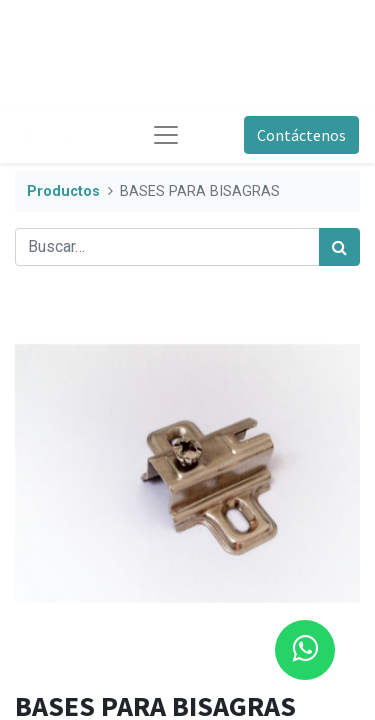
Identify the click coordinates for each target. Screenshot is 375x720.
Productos (63, 191)
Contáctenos (301, 135)
